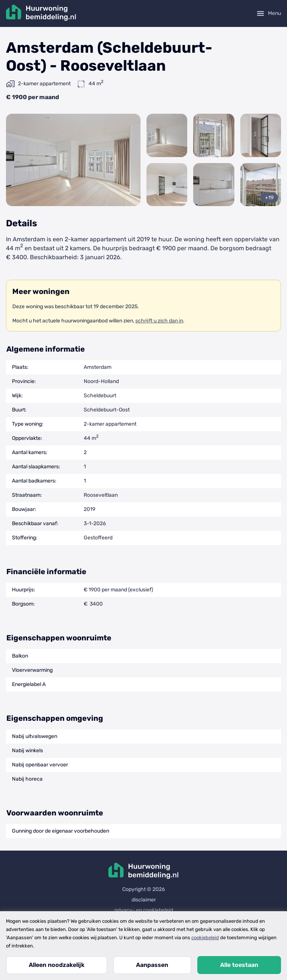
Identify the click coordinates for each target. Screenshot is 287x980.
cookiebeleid (205, 938)
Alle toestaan (239, 965)
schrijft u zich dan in (159, 321)
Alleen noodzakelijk (57, 965)
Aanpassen (152, 965)
